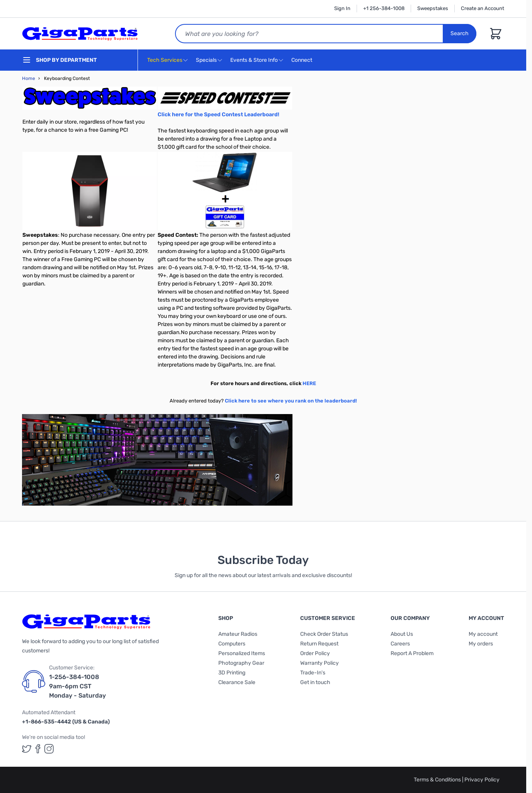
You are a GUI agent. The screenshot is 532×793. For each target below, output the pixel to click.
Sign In (342, 8)
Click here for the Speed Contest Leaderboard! (218, 115)
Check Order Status (324, 634)
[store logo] (80, 34)
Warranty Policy (320, 663)
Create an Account (483, 8)
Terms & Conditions (438, 780)
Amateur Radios (238, 634)
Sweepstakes (433, 8)
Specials (206, 60)
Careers (400, 644)
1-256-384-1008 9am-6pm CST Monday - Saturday (77, 686)
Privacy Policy (482, 780)
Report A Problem (412, 653)
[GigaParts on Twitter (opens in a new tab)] (27, 749)
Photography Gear (241, 663)
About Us (402, 634)
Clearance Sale (237, 682)
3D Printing (232, 673)
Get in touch (315, 682)
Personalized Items (242, 653)
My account (483, 634)
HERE (309, 383)
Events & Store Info (254, 60)
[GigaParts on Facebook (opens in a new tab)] (38, 749)
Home (29, 78)
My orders (481, 644)
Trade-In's (313, 673)
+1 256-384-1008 (384, 8)
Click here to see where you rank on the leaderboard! (291, 401)
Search (460, 33)
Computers (232, 644)
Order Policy (315, 653)
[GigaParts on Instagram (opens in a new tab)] (49, 749)
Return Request (319, 644)
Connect (303, 60)
